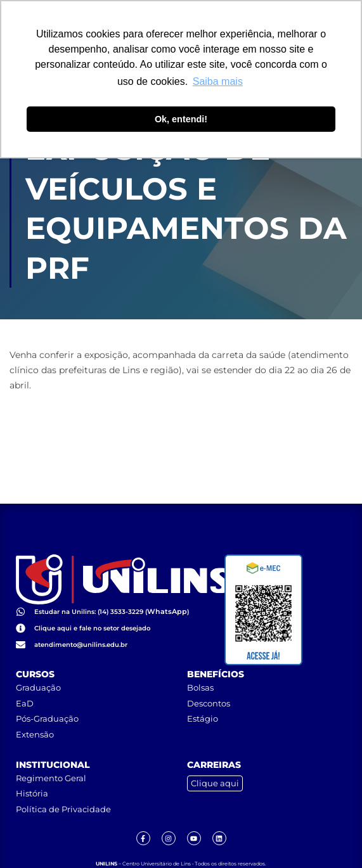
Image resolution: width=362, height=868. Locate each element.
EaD (25, 676)
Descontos (209, 676)
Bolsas (200, 661)
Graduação (38, 661)
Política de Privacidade (63, 782)
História (32, 767)
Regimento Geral (51, 751)
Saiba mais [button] (218, 81)
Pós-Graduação (47, 692)
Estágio (203, 692)
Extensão (35, 708)
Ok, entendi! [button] (181, 119)
